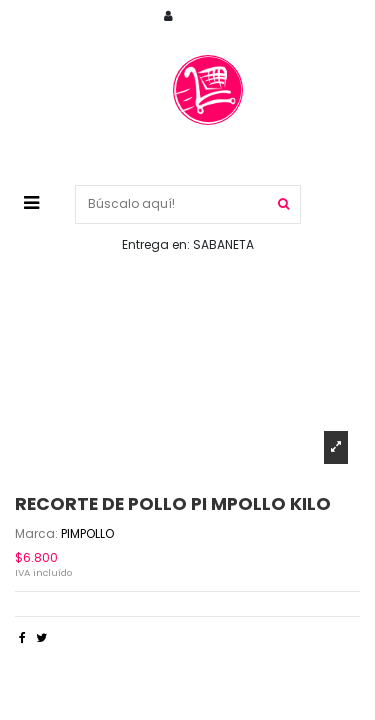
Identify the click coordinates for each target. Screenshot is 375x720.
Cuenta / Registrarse (263, 16)
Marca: (36, 533)
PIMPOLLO (87, 533)
